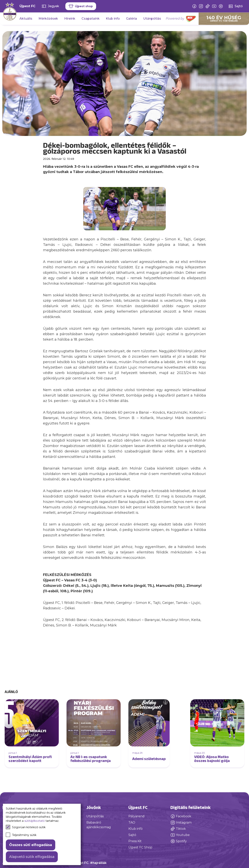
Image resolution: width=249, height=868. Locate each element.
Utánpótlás (152, 19)
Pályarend (136, 816)
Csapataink (91, 19)
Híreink (70, 19)
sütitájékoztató (35, 821)
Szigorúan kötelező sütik (26, 827)
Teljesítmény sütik (21, 835)
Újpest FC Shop (140, 847)
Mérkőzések (48, 19)
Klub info (113, 19)
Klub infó (135, 829)
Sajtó (132, 835)
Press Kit (135, 841)
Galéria (132, 19)
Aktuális (26, 19)
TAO (132, 822)
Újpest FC (27, 6)
